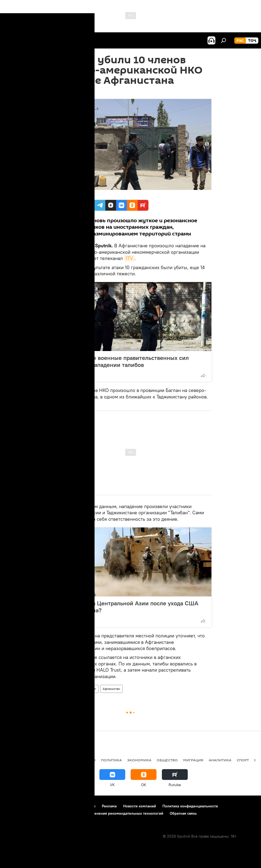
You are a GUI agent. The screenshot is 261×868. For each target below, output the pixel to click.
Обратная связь (183, 813)
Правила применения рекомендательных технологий (116, 813)
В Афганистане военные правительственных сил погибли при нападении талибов (122, 361)
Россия (88, 760)
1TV (129, 258)
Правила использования (74, 806)
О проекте (15, 806)
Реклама (109, 806)
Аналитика (220, 760)
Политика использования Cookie (34, 813)
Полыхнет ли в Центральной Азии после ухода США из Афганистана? (127, 607)
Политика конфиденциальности (190, 806)
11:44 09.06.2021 (64, 92)
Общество (167, 760)
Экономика (139, 760)
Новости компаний (140, 806)
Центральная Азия (57, 760)
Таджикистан (19, 760)
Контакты (38, 806)
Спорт (243, 760)
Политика (111, 760)
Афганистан (111, 689)
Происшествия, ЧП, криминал (74, 689)
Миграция (193, 760)
